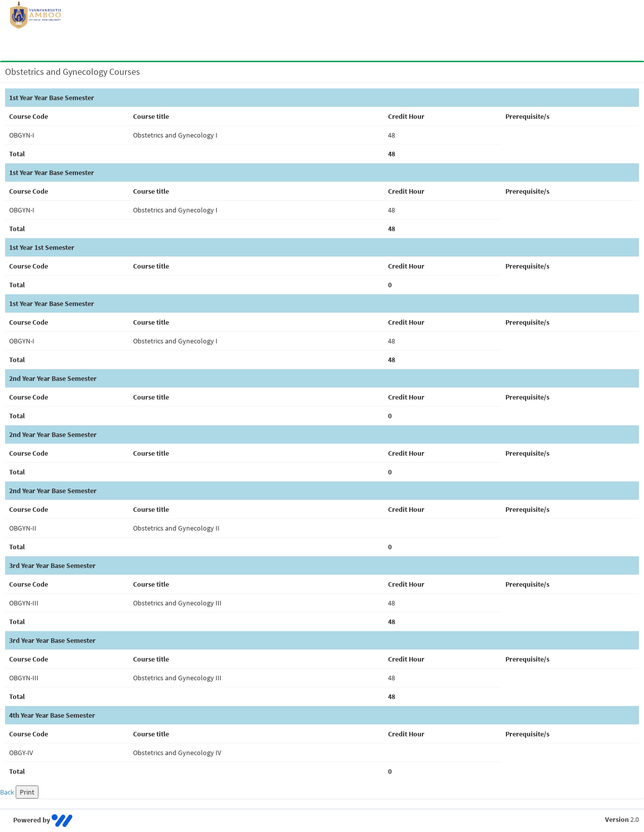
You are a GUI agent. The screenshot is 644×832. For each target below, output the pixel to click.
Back (7, 792)
